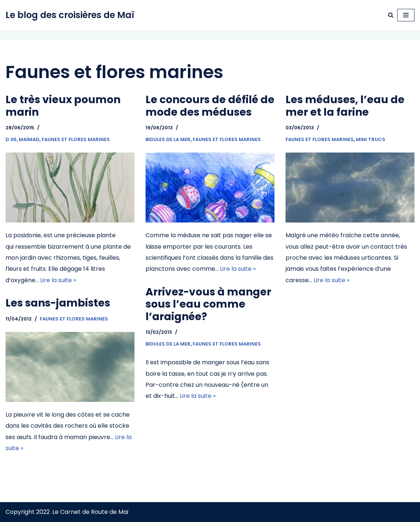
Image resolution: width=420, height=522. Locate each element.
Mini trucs (371, 139)
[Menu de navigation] (406, 15)
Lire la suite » (58, 280)
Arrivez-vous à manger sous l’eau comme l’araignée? (208, 304)
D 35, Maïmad (22, 139)
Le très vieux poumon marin (63, 106)
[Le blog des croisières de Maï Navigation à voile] (70, 15)
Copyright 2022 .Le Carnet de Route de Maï (67, 512)
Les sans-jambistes (58, 303)
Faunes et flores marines (76, 139)
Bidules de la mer (168, 139)
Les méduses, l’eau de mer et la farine (345, 106)
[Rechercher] (391, 15)
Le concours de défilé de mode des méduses (210, 106)
